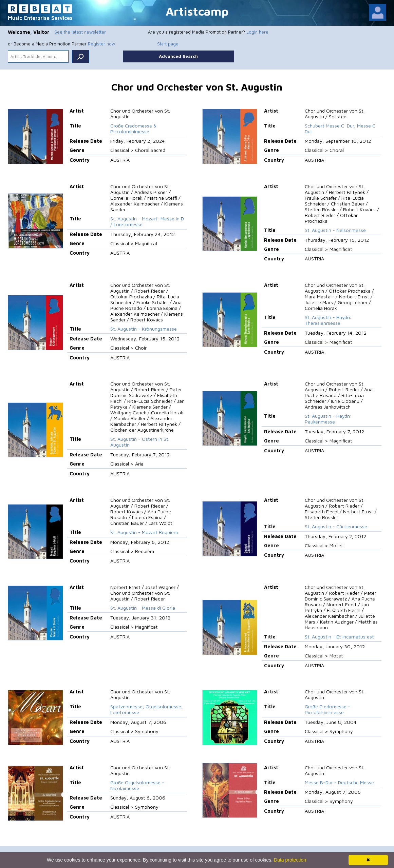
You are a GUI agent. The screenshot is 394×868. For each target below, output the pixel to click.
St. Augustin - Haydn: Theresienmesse (328, 320)
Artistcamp (197, 11)
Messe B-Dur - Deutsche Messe (339, 782)
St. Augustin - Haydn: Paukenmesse (328, 419)
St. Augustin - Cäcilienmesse (336, 526)
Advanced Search (178, 56)
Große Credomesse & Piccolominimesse (133, 129)
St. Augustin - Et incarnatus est (339, 637)
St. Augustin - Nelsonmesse (335, 230)
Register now (101, 44)
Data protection (290, 860)
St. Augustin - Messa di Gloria (143, 608)
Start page (168, 44)
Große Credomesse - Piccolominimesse (327, 709)
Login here (257, 32)
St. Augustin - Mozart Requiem (144, 532)
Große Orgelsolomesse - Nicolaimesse (137, 785)
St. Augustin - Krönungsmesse (144, 329)
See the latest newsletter (80, 32)
